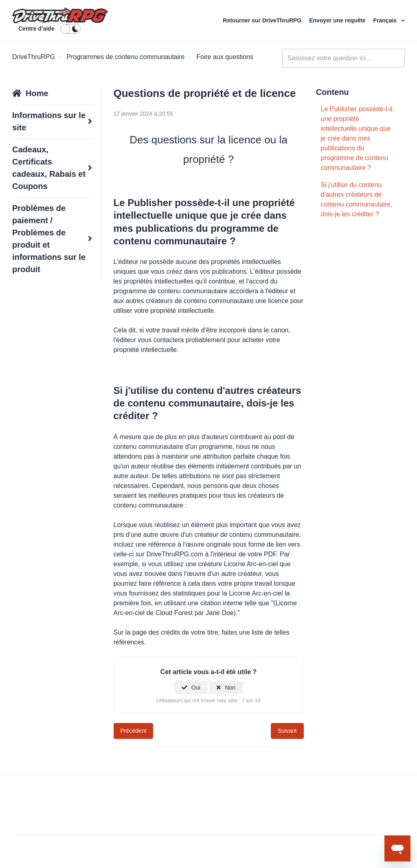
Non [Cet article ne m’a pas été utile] (230, 688)
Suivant (287, 731)
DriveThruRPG (34, 57)
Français (386, 20)
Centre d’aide (36, 29)
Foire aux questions (225, 57)
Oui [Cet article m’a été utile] (196, 688)
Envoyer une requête (338, 20)
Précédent (134, 731)
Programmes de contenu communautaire (126, 57)
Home (37, 93)
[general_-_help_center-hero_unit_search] (343, 58)
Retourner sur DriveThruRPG (263, 20)
